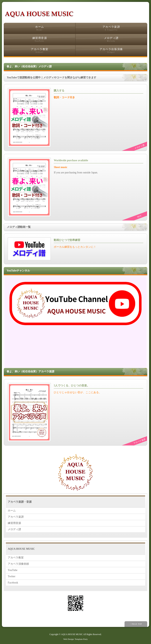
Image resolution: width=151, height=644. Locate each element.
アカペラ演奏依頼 (18, 564)
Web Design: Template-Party (75, 639)
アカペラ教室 (40, 51)
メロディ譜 (111, 39)
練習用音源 (40, 39)
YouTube (13, 570)
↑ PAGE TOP (136, 624)
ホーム (40, 28)
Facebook (13, 583)
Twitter (12, 576)
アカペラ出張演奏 (111, 51)
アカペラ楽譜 (111, 28)
